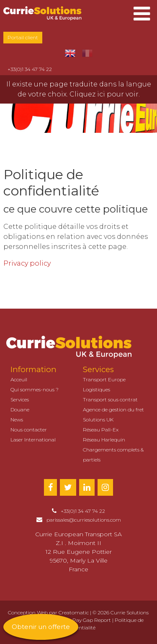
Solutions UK (98, 420)
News (17, 420)
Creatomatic (74, 612)
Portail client (23, 37)
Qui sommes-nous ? (35, 389)
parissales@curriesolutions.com (84, 520)
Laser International (33, 440)
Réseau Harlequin (104, 440)
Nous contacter (29, 430)
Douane (20, 409)
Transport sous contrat (110, 399)
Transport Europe (104, 379)
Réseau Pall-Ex (101, 430)
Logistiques (97, 389)
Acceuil (19, 379)
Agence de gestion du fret (113, 409)
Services (20, 399)
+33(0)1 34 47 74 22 (30, 69)
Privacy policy (27, 263)
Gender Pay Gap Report (82, 620)
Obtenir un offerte (41, 627)
